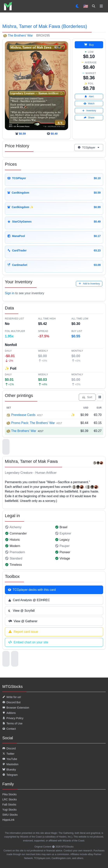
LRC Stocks (10, 799)
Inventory (89, 111)
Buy (89, 45)
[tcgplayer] (52, 134)
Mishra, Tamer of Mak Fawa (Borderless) (45, 26)
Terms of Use (12, 723)
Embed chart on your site (28, 642)
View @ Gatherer (23, 621)
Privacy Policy (13, 718)
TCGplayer (89, 147)
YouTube (10, 759)
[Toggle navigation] (101, 6)
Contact (9, 729)
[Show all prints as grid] (100, 397)
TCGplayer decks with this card (32, 590)
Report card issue (23, 632)
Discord (9, 748)
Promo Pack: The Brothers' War (33, 423)
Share (89, 118)
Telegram (10, 775)
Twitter (8, 754)
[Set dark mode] (78, 6)
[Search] (94, 6)
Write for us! (12, 697)
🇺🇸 (86, 6)
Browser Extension (16, 708)
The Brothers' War (20, 35)
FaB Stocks (9, 805)
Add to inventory (89, 284)
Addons (9, 713)
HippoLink (8, 820)
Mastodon (10, 764)
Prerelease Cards (23, 415)
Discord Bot (11, 702)
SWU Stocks (10, 815)
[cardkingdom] (21, 134)
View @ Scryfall (21, 611)
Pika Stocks (9, 794)
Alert (89, 97)
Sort (87, 397)
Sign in (10, 293)
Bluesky (9, 770)
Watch (89, 104)
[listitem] (8, 6)
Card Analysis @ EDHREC (29, 600)
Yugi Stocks (9, 810)
